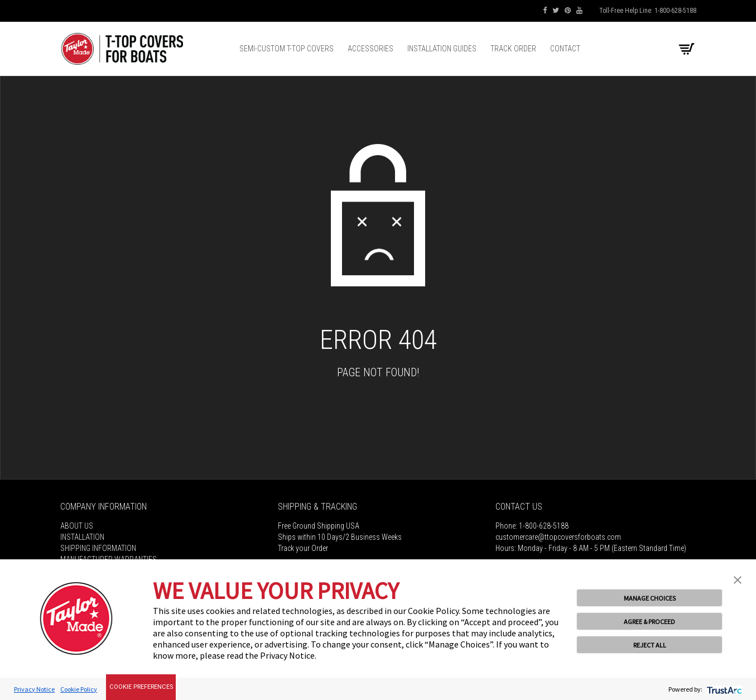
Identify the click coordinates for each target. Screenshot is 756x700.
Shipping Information (98, 548)
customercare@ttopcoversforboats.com (558, 537)
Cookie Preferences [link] (141, 687)
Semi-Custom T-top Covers (286, 49)
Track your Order (303, 548)
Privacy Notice (34, 689)
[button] (738, 579)
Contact (565, 49)
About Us (77, 526)
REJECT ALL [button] (650, 645)
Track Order (513, 49)
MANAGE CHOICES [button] (650, 598)
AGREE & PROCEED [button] (649, 622)
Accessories (370, 49)
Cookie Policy (79, 689)
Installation (82, 537)
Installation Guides (442, 49)
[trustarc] (723, 689)
